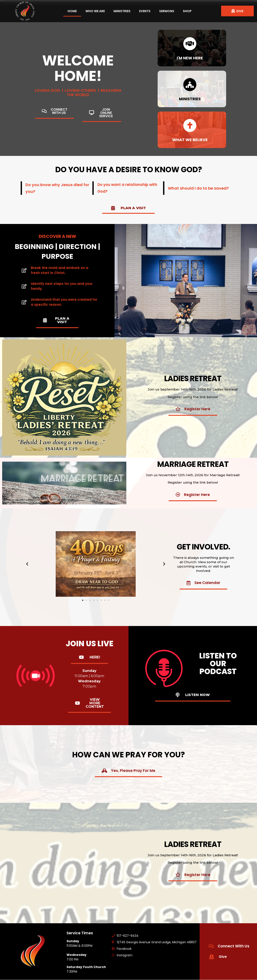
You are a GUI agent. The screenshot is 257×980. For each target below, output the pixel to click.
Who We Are (95, 11)
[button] (83, 600)
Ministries (122, 11)
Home (72, 11)
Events (145, 11)
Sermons (167, 11)
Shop (187, 11)
